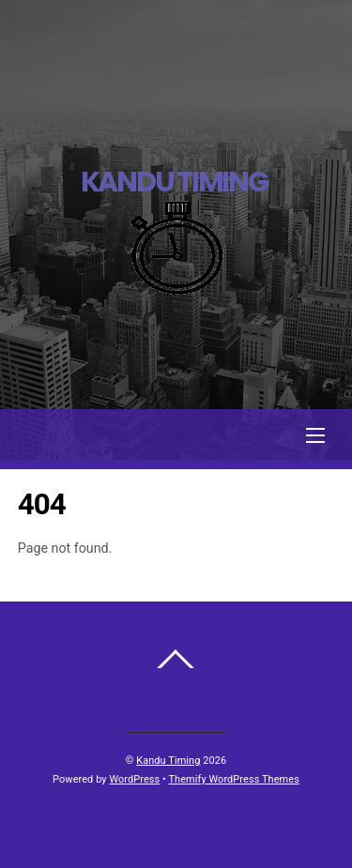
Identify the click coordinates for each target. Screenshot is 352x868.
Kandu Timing (168, 761)
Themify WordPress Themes (234, 779)
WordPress (134, 779)
